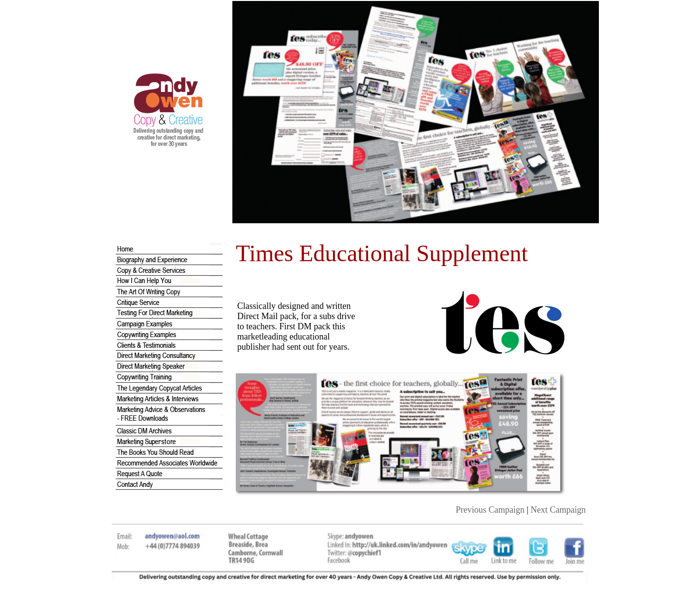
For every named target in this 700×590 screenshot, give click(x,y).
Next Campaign (558, 510)
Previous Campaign (490, 510)
